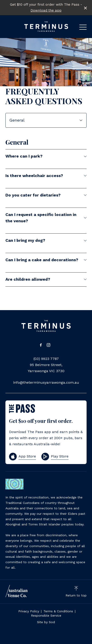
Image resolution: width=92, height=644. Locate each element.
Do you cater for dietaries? (46, 195)
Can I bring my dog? (46, 240)
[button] (83, 28)
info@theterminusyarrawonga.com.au (46, 382)
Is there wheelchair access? (46, 176)
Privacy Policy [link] (29, 611)
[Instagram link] (49, 345)
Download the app (46, 10)
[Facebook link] (41, 345)
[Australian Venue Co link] (17, 591)
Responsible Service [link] (46, 615)
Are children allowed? (46, 279)
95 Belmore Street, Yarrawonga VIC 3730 (46, 368)
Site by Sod (46, 622)
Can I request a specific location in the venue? (46, 218)
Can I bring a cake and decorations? (46, 260)
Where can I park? (46, 156)
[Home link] (46, 26)
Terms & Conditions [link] (58, 611)
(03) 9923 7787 (46, 359)
